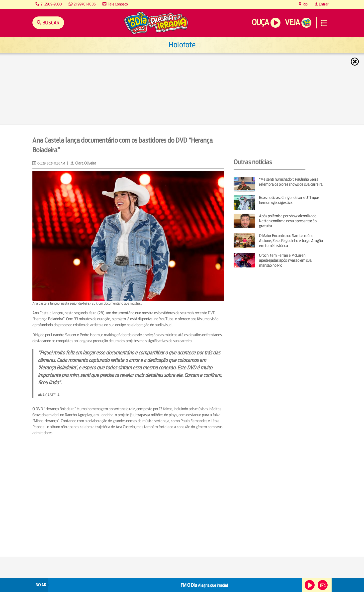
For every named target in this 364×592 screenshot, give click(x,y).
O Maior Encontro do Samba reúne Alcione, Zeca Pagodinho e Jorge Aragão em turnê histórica (291, 241)
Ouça (260, 22)
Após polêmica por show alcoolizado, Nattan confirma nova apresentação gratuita (288, 221)
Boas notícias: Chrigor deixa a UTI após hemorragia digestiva (289, 200)
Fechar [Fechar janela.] (355, 62)
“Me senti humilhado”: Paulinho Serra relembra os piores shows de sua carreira (291, 182)
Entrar (323, 4)
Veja (292, 22)
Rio (305, 4)
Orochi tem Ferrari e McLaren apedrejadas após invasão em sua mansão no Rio (285, 260)
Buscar (50, 23)
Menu (324, 23)
